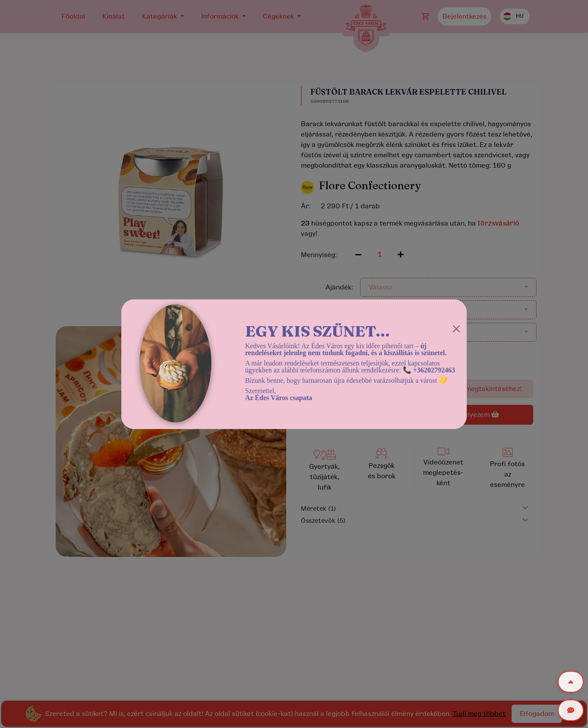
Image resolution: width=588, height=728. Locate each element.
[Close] (456, 329)
